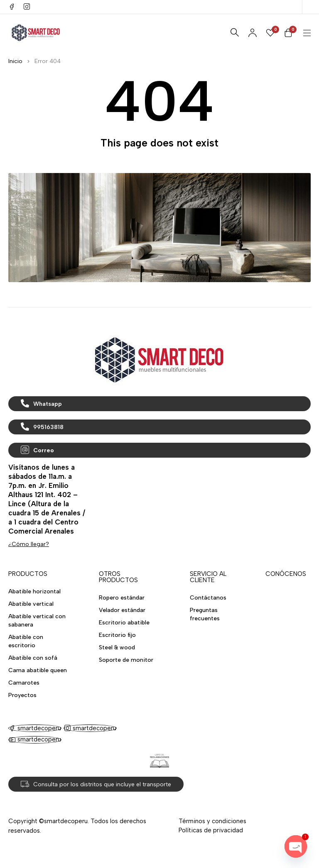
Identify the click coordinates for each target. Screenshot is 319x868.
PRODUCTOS (28, 574)
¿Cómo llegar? (29, 544)
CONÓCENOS (286, 574)
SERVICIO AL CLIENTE (208, 577)
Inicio (15, 61)
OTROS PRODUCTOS (118, 577)
